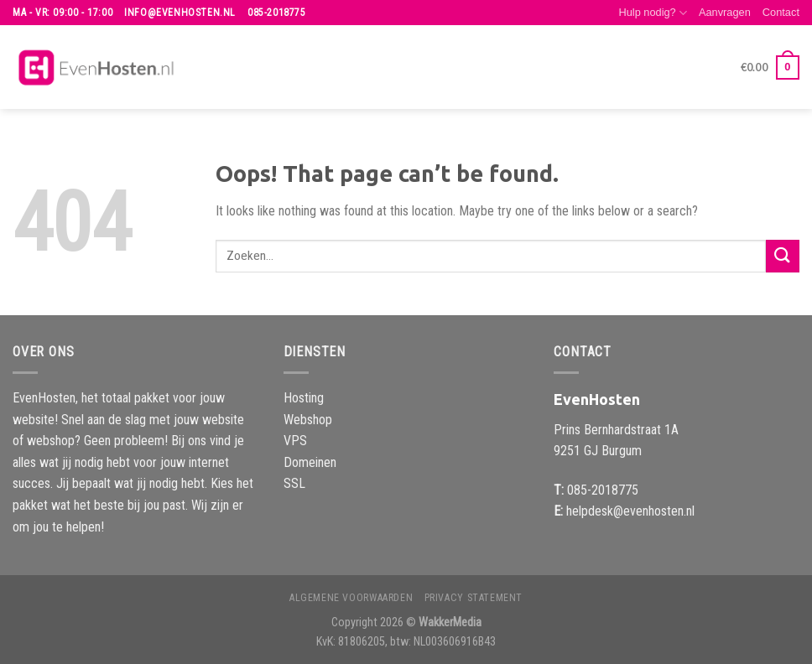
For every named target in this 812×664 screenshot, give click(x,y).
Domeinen (310, 462)
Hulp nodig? (653, 13)
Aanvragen (725, 12)
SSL (294, 483)
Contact (781, 12)
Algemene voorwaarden (351, 598)
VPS (295, 441)
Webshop (308, 420)
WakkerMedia (450, 622)
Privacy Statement (474, 598)
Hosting (304, 398)
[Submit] (783, 256)
